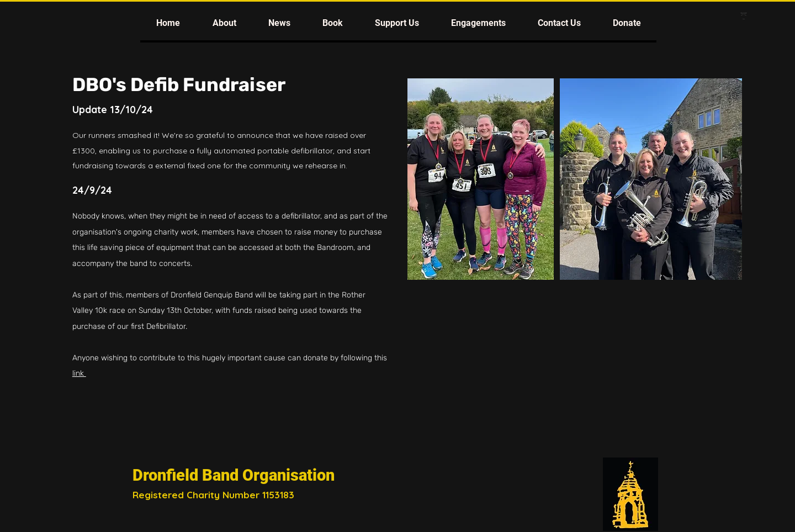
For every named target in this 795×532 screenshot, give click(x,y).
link (79, 373)
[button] (224, 23)
